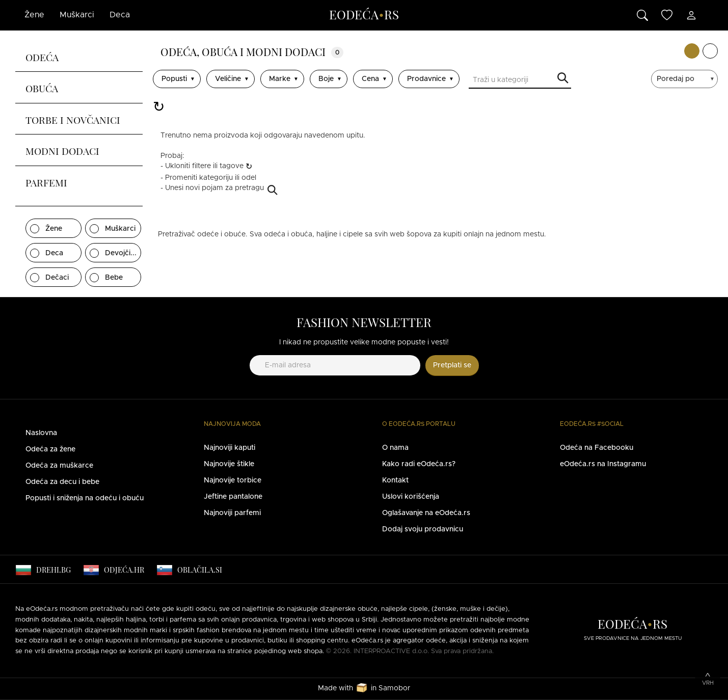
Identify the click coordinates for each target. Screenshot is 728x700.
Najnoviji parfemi (232, 513)
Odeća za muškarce (59, 466)
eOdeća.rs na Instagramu (603, 464)
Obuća (42, 87)
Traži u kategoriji (563, 79)
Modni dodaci (62, 150)
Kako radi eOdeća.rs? (419, 464)
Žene (34, 15)
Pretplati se (452, 365)
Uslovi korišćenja (411, 497)
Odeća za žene (50, 449)
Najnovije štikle (229, 464)
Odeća (42, 56)
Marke (280, 79)
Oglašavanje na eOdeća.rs (426, 513)
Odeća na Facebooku (597, 448)
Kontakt (395, 480)
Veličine (228, 79)
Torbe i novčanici (73, 119)
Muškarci (77, 15)
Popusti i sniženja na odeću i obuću (85, 498)
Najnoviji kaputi (230, 448)
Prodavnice (426, 79)
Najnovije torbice (233, 480)
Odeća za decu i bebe (62, 482)
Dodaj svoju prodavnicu (423, 529)
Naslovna (41, 433)
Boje (326, 79)
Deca (120, 15)
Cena (370, 79)
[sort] (686, 79)
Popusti (174, 79)
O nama (395, 448)
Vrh (708, 683)
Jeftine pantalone (233, 497)
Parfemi (46, 181)
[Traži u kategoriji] (520, 81)
